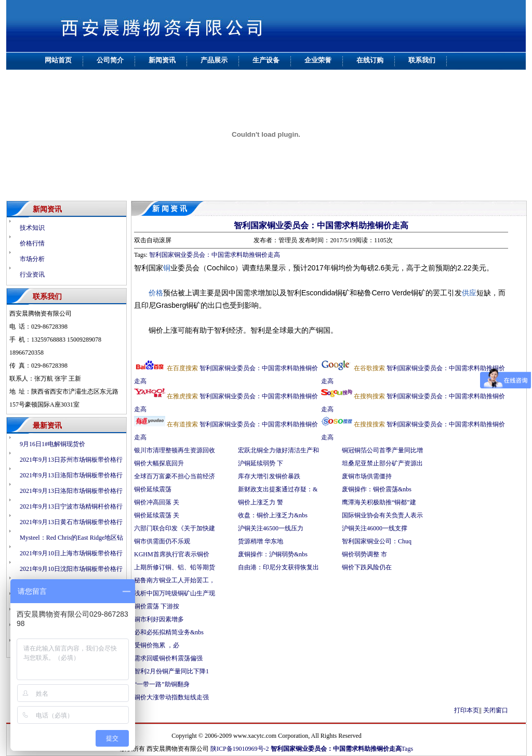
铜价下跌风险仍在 (368, 567)
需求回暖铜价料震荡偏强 (168, 658)
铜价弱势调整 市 (364, 554)
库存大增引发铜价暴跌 (269, 476)
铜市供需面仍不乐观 (162, 541)
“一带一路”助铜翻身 (162, 684)
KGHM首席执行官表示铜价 (172, 554)
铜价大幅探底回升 (160, 463)
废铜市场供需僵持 (367, 476)
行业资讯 (32, 275)
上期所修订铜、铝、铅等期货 (175, 567)
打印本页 (467, 710)
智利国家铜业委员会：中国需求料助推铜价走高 (321, 225)
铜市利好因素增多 (160, 619)
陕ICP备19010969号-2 (240, 749)
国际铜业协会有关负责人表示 (382, 515)
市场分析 (32, 259)
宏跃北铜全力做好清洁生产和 (278, 450)
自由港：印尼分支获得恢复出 (278, 567)
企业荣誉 (318, 60)
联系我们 (422, 60)
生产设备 (266, 60)
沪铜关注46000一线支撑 (375, 528)
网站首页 (58, 60)
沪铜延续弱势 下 (261, 463)
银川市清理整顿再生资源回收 (175, 450)
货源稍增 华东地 (261, 541)
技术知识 (32, 228)
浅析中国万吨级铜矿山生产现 (175, 593)
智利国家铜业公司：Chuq (377, 541)
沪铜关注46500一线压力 (271, 528)
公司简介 (110, 60)
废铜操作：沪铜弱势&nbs (273, 554)
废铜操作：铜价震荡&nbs (377, 489)
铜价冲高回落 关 (157, 502)
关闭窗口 (496, 710)
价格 (156, 293)
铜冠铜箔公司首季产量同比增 (382, 450)
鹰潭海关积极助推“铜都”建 (379, 502)
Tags (408, 749)
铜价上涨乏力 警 (261, 502)
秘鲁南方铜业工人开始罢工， (175, 580)
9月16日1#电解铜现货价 (52, 444)
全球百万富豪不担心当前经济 (175, 476)
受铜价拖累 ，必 (157, 645)
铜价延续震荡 (153, 489)
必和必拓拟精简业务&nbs (169, 632)
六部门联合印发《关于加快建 (175, 528)
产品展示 (214, 60)
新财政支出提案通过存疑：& (278, 489)
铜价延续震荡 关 (157, 515)
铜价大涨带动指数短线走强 (171, 697)
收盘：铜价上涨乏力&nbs (273, 515)
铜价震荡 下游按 (157, 606)
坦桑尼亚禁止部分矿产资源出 (382, 463)
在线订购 (370, 60)
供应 (469, 293)
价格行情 (32, 243)
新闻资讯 (162, 60)
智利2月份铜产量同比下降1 (171, 671)
